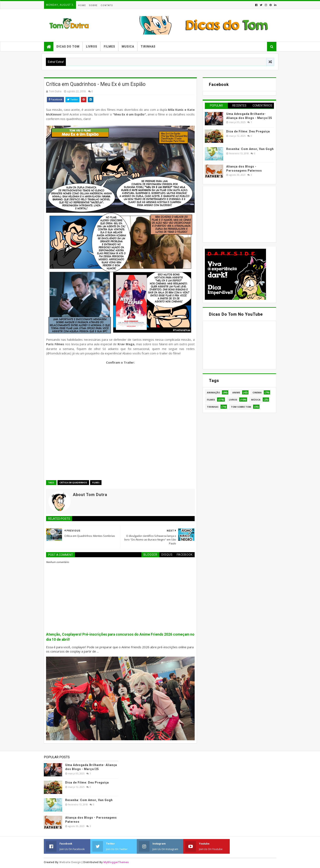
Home (82, 5)
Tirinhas (148, 47)
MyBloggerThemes (116, 862)
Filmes (109, 47)
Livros (92, 47)
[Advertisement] (235, 214)
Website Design (70, 862)
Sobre (93, 5)
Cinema (257, 392)
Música (256, 400)
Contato (107, 5)
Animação (213, 392)
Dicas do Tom (68, 47)
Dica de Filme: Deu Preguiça (248, 131)
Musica (128, 47)
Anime (236, 392)
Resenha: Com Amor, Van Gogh (250, 149)
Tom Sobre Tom (241, 407)
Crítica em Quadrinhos (73, 483)
